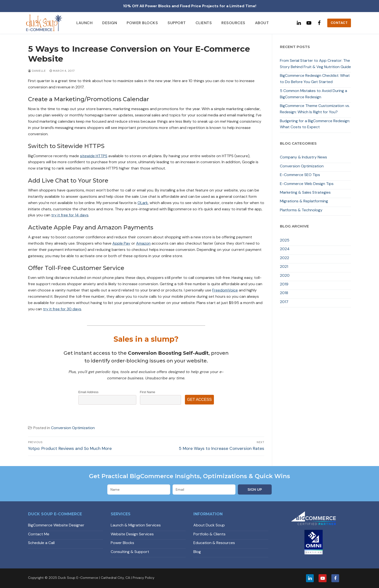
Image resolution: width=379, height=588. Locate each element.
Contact (339, 23)
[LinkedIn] (310, 578)
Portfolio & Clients (209, 534)
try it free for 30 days (62, 309)
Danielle (37, 71)
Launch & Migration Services (136, 525)
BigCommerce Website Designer (56, 525)
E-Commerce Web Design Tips (307, 184)
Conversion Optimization (73, 428)
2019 (284, 284)
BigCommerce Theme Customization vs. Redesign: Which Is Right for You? (315, 109)
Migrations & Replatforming (304, 201)
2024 (285, 249)
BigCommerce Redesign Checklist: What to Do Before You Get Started (315, 79)
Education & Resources (214, 543)
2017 (284, 302)
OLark (143, 203)
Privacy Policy (144, 578)
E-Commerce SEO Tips (300, 175)
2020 (285, 275)
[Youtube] (309, 23)
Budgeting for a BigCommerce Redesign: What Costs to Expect (315, 124)
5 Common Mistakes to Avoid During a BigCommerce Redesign (313, 94)
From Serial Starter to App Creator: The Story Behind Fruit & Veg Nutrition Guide (315, 64)
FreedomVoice (225, 290)
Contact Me (39, 534)
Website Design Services (132, 534)
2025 (285, 240)
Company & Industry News (303, 157)
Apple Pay (121, 243)
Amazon (143, 243)
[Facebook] (319, 23)
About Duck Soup (209, 525)
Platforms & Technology (301, 210)
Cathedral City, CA (115, 578)
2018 (284, 293)
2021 (284, 266)
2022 (284, 258)
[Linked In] (299, 23)
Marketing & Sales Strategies (305, 192)
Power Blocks (122, 543)
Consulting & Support (130, 552)
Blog (197, 552)
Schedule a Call (41, 543)
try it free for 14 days (70, 215)
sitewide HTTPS (94, 156)
